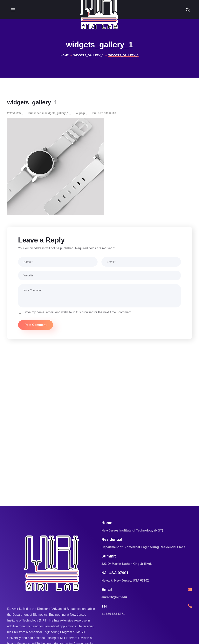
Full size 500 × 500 (104, 113)
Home (65, 55)
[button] (188, 10)
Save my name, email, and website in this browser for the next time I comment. (78, 312)
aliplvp (80, 113)
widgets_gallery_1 (89, 55)
